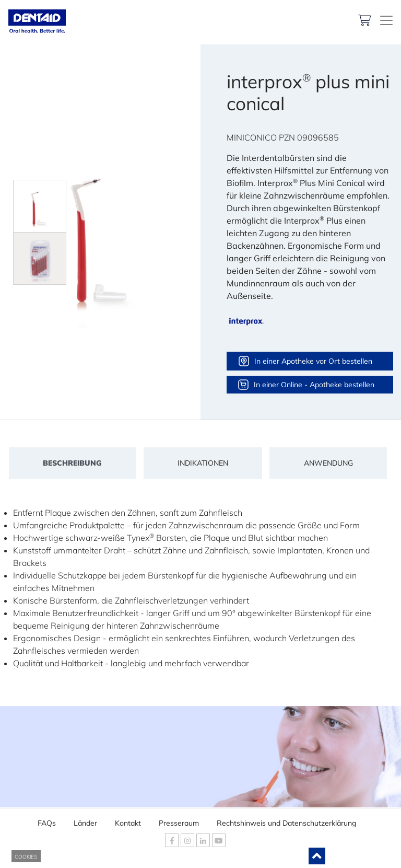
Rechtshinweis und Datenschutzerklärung (286, 820)
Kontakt (128, 820)
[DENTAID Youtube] (219, 840)
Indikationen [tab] (203, 463)
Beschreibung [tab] (72, 463)
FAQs (47, 820)
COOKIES (26, 857)
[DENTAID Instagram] (187, 840)
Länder (85, 820)
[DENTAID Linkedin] (203, 840)
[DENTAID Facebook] (172, 840)
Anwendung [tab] (328, 463)
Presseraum (179, 820)
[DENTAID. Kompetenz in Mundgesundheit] (386, 20)
